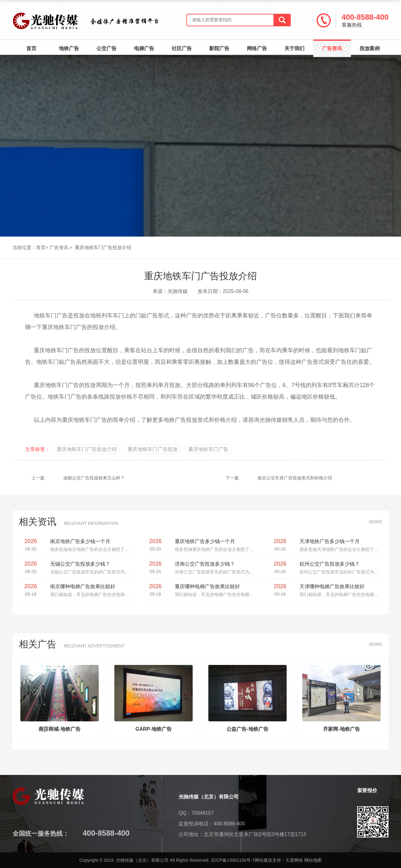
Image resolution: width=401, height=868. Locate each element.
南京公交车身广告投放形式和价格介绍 (269, 478)
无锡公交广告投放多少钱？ (80, 564)
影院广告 (219, 48)
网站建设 (263, 860)
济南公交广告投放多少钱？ (205, 564)
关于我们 (294, 48)
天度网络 (294, 860)
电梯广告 (144, 48)
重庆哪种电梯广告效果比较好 (207, 586)
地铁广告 (69, 48)
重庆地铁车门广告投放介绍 (103, 247)
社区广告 (182, 48)
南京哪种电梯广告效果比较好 (83, 586)
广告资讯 (332, 45)
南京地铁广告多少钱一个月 (80, 541)
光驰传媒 (271, 420)
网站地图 (313, 860)
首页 (31, 48)
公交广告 (107, 48)
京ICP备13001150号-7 (233, 860)
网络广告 (257, 48)
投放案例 (370, 48)
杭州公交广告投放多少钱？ (330, 564)
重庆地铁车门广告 (85, 420)
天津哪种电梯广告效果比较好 (332, 586)
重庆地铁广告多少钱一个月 (205, 541)
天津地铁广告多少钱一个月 (330, 541)
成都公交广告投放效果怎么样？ (69, 478)
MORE (376, 522)
